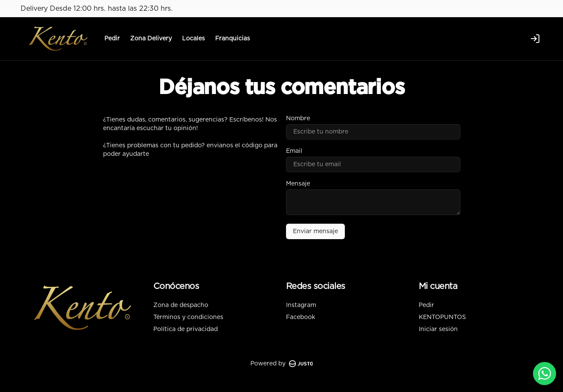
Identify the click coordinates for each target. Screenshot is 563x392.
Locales (193, 39)
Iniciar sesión (438, 329)
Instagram (301, 305)
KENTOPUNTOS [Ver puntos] (442, 317)
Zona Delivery (151, 39)
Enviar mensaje (315, 231)
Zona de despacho (181, 305)
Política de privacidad (186, 329)
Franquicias (233, 39)
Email (294, 151)
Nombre (298, 119)
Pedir (112, 39)
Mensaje (298, 184)
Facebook (301, 317)
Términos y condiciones (188, 317)
